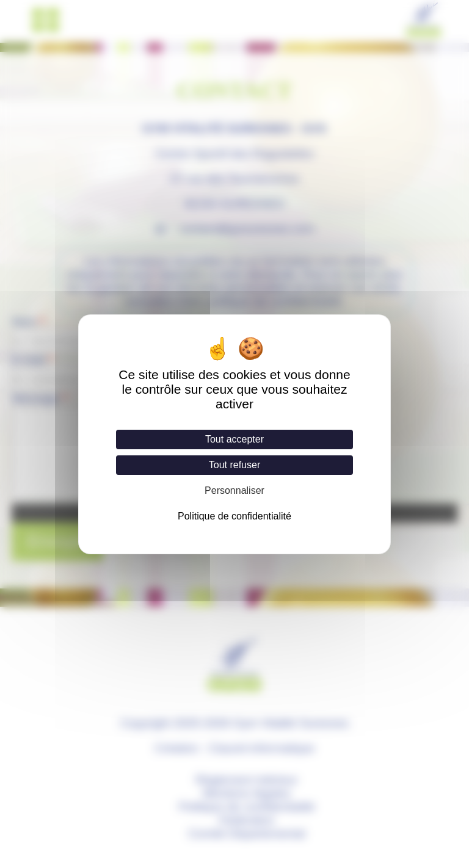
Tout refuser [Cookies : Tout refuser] (234, 465)
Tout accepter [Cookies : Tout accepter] (234, 439)
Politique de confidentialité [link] (234, 516)
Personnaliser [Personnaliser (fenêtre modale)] (234, 490)
